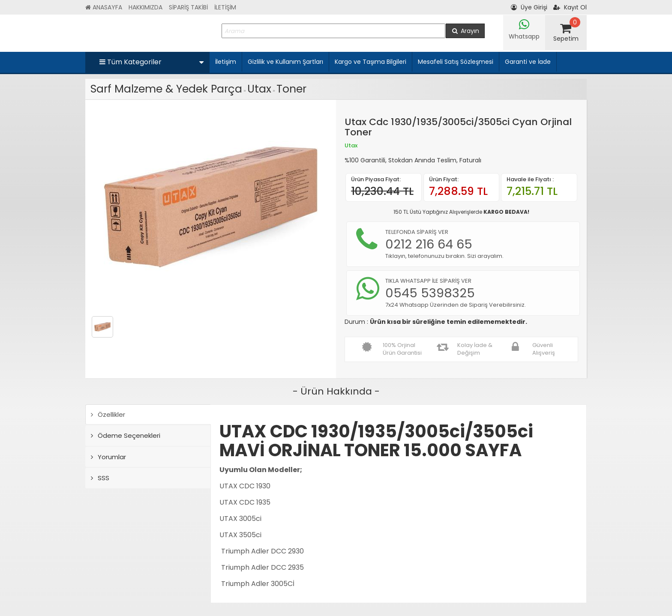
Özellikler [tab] (108, 414)
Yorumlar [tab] (108, 457)
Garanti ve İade (528, 62)
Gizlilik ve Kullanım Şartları (285, 62)
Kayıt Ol (570, 7)
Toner (291, 89)
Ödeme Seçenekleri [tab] (126, 435)
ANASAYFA (104, 7)
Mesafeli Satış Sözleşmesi (456, 62)
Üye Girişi (529, 7)
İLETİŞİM (225, 7)
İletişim (226, 62)
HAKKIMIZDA (145, 7)
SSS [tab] (100, 478)
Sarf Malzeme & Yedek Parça (166, 89)
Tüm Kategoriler (151, 62)
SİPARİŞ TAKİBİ (188, 7)
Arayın (465, 31)
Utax (259, 89)
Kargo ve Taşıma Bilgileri (370, 62)
